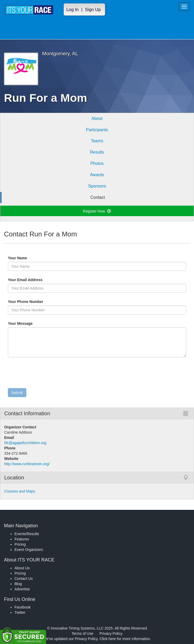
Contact (98, 197)
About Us (22, 568)
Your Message (29, 323)
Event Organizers (29, 550)
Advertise (22, 589)
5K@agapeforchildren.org (25, 443)
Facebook (23, 607)
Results (97, 152)
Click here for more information (125, 639)
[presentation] (48, 374)
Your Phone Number (26, 302)
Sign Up (93, 10)
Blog (18, 584)
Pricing (20, 544)
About (97, 118)
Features (22, 539)
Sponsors (97, 186)
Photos (97, 163)
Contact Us (24, 579)
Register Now (97, 211)
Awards (97, 175)
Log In (73, 10)
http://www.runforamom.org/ (27, 464)
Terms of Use (82, 633)
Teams (97, 141)
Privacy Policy (111, 633)
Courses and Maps (20, 491)
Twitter (20, 612)
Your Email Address (46, 280)
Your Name (26, 258)
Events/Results (27, 534)
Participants (97, 130)
